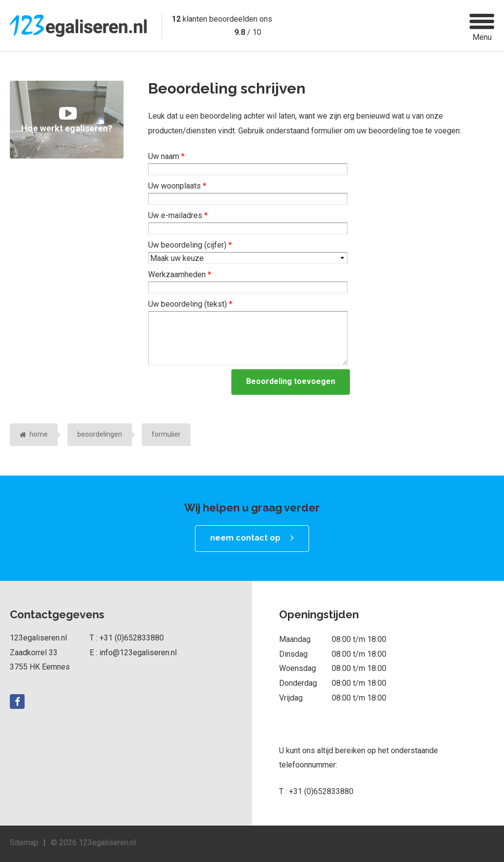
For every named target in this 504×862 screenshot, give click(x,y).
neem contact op (245, 538)
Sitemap (24, 843)
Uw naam (166, 156)
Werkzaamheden (180, 274)
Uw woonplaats (177, 186)
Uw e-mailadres (178, 215)
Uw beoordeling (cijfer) (190, 245)
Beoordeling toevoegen (291, 381)
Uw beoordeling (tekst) (190, 304)
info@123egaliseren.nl (138, 653)
